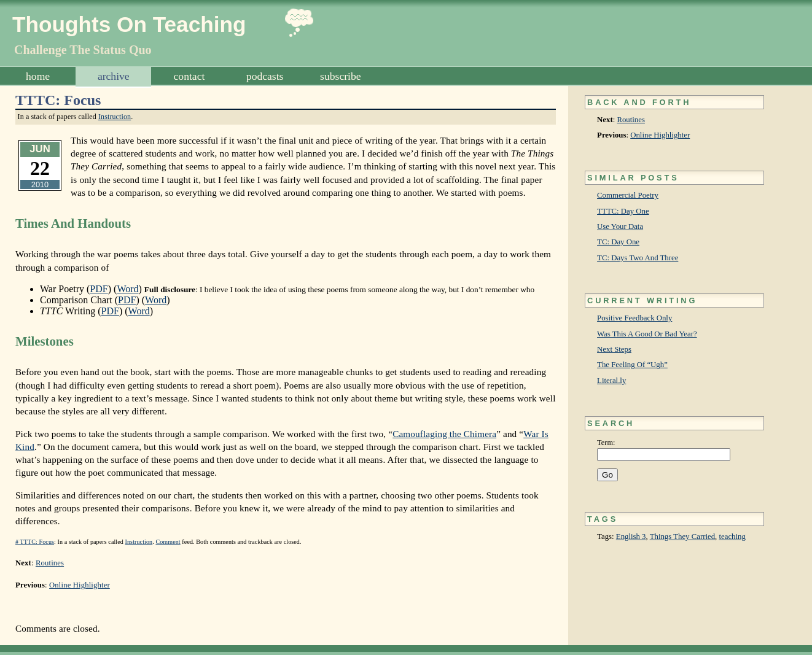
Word (127, 289)
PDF (99, 289)
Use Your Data (620, 227)
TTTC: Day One (623, 211)
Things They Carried (682, 537)
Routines (631, 120)
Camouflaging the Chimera (444, 434)
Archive (114, 76)
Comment (168, 542)
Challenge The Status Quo (83, 50)
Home (38, 76)
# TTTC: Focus (35, 542)
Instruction (115, 117)
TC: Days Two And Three (638, 258)
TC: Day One (618, 242)
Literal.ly (611, 381)
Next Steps (614, 349)
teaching (732, 537)
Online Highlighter (660, 135)
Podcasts (265, 76)
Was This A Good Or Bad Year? (647, 334)
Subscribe (340, 76)
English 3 (631, 537)
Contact (189, 76)
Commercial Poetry (628, 195)
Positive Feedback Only (634, 318)
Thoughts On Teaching (129, 24)
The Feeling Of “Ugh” (632, 365)
